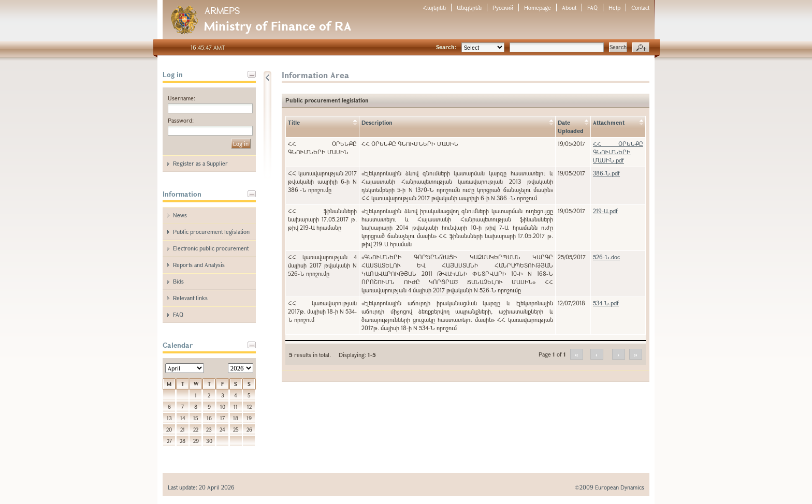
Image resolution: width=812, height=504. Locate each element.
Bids (178, 281)
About (569, 8)
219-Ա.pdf (605, 211)
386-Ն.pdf (606, 173)
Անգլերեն (469, 8)
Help (614, 8)
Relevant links (190, 298)
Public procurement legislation (211, 232)
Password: (181, 120)
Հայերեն (434, 8)
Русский (503, 8)
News (180, 215)
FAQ (592, 8)
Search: (446, 47)
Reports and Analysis (199, 265)
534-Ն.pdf (606, 303)
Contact (640, 8)
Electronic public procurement (211, 248)
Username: (182, 98)
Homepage (538, 8)
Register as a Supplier (200, 163)
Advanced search (641, 48)
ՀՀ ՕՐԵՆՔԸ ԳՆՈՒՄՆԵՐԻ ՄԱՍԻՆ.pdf (618, 152)
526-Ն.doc (606, 257)
